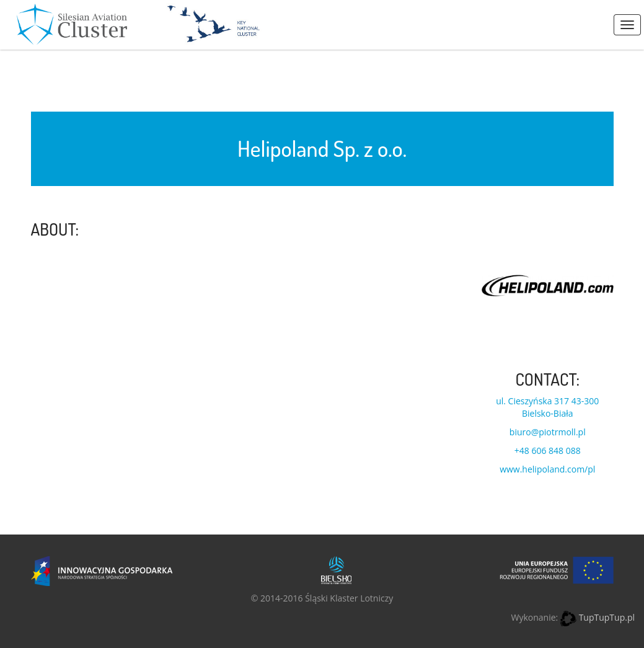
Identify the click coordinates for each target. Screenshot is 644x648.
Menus (627, 25)
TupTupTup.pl (607, 617)
